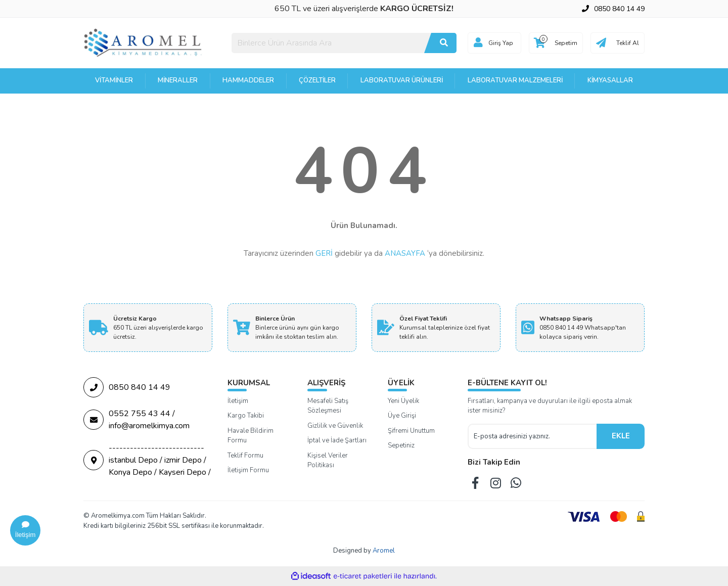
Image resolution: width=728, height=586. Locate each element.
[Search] (344, 43)
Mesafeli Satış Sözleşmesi (328, 406)
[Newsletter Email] (532, 436)
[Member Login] (478, 43)
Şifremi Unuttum (411, 431)
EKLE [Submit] (621, 436)
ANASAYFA (405, 253)
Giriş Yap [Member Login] (501, 43)
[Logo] (144, 42)
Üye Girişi (402, 416)
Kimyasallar (610, 80)
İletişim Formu (248, 470)
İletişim (238, 401)
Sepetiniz (401, 445)
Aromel (384, 551)
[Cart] (556, 43)
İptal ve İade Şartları (337, 440)
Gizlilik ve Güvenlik (335, 426)
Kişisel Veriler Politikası (328, 461)
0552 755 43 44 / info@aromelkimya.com (136, 420)
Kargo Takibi (246, 416)
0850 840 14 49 (127, 387)
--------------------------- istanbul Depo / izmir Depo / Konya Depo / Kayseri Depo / (147, 460)
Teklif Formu (245, 456)
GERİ (324, 253)
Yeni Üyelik (403, 401)
